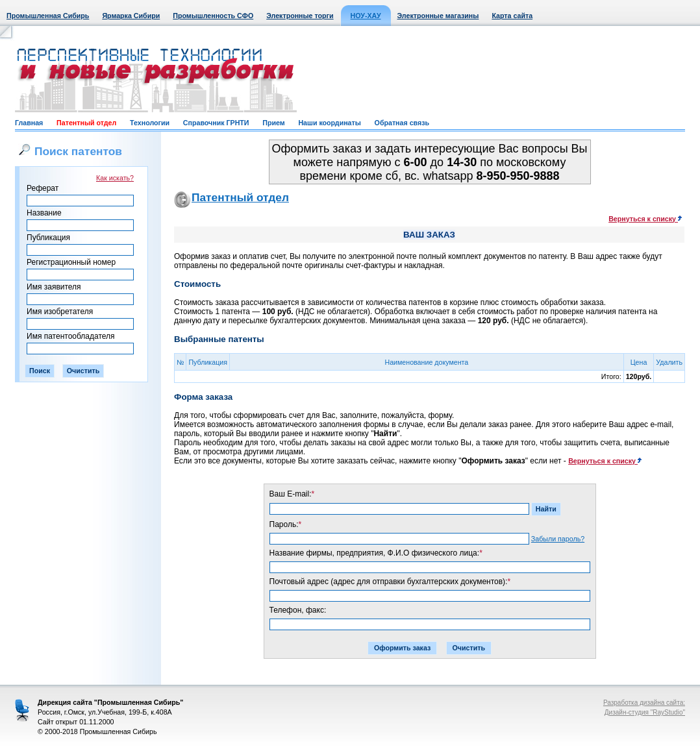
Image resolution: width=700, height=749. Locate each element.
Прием (273, 123)
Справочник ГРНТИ (216, 123)
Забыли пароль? (558, 539)
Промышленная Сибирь (48, 16)
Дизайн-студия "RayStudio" (645, 712)
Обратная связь (402, 123)
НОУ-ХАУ (366, 16)
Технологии (150, 123)
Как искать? (115, 178)
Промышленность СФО (213, 16)
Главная (29, 123)
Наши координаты (329, 123)
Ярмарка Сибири (131, 16)
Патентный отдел (86, 123)
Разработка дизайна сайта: (644, 703)
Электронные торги (300, 16)
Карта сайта (512, 16)
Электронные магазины (438, 16)
